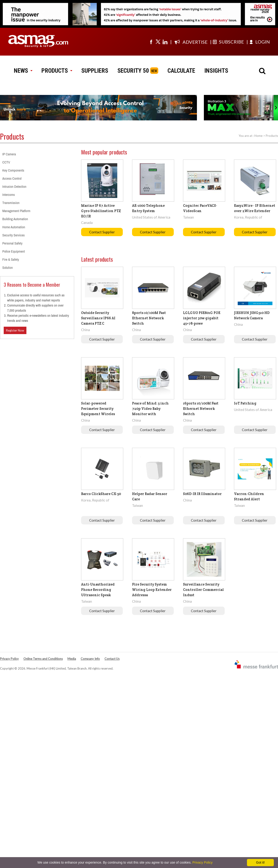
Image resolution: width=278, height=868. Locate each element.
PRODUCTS (57, 71)
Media (72, 659)
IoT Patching (245, 403)
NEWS (23, 71)
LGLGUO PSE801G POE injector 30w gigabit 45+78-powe (202, 318)
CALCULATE (181, 71)
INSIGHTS (216, 71)
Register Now (15, 330)
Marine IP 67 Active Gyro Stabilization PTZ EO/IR (101, 211)
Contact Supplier (102, 232)
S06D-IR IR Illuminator (202, 494)
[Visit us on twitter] (158, 42)
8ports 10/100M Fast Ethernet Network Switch (149, 318)
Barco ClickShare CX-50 (101, 494)
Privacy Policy (9, 659)
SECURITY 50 (133, 71)
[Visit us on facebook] (151, 42)
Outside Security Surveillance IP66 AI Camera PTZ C (98, 318)
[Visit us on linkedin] (165, 42)
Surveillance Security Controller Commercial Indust (203, 590)
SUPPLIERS (95, 71)
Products (272, 136)
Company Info (90, 659)
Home (258, 136)
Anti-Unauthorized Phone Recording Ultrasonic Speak (98, 590)
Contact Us (112, 659)
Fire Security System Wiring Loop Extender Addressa (152, 590)
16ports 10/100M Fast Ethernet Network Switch (201, 409)
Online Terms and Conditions (43, 659)
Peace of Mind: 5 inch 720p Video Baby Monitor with (150, 409)
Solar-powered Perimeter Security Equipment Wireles (98, 409)
